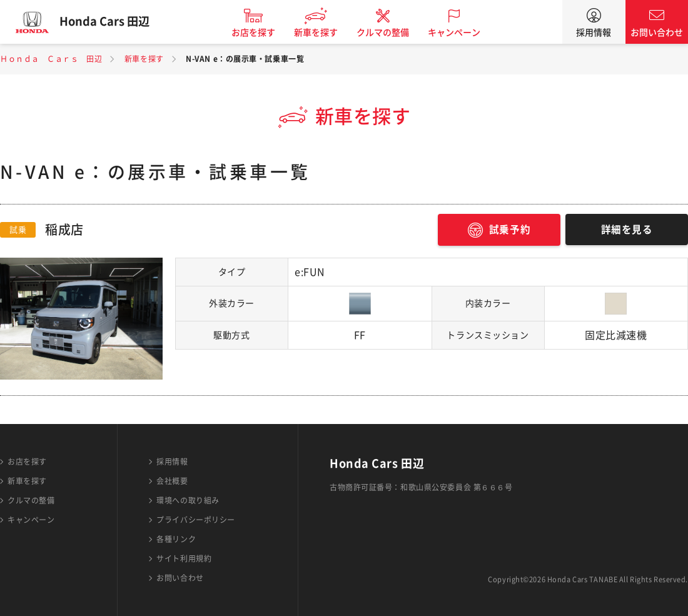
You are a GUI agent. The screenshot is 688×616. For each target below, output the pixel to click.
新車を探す (321, 33)
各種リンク (176, 539)
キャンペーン (459, 33)
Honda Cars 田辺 (109, 22)
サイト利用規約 (184, 558)
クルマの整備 (388, 33)
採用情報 (594, 33)
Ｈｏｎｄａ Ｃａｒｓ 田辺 (51, 59)
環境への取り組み (188, 500)
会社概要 (172, 481)
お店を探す (258, 33)
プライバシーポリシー (196, 520)
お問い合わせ (657, 33)
